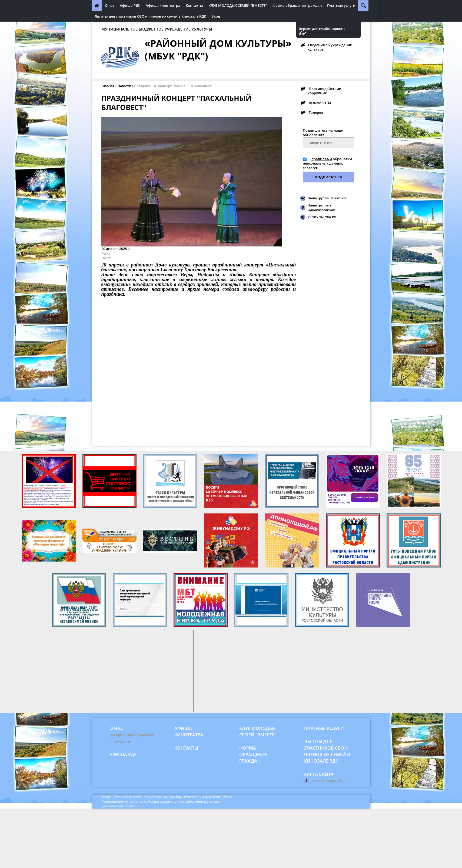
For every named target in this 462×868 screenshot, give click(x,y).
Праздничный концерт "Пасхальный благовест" (173, 86)
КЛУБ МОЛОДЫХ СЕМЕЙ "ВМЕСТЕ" (238, 5)
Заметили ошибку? (328, 781)
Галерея (316, 112)
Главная (108, 86)
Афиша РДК (130, 5)
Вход (216, 16)
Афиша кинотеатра (163, 5)
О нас (110, 5)
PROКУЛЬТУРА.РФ (322, 217)
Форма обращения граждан (297, 5)
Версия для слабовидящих (322, 29)
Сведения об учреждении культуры (330, 47)
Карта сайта (319, 774)
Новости (124, 86)
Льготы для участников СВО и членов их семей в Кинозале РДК (150, 16)
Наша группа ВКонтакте (327, 198)
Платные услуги (341, 5)
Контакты (194, 5)
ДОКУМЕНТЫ (320, 103)
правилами (322, 159)
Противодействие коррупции (324, 91)
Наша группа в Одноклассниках (321, 208)
